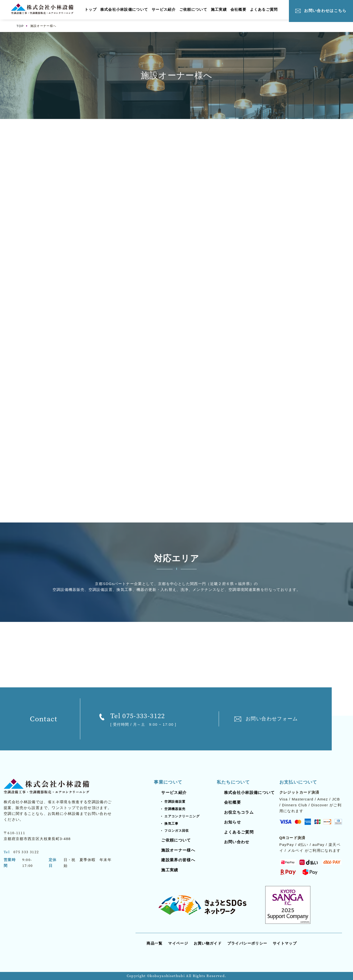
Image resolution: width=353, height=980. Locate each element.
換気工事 (171, 824)
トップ (91, 10)
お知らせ (233, 822)
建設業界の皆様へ (178, 860)
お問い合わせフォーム (272, 719)
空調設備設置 (175, 802)
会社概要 (239, 10)
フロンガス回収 (177, 831)
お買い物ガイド (208, 943)
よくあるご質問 (265, 10)
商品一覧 (154, 943)
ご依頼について (194, 10)
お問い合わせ (237, 842)
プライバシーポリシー (247, 943)
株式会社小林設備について (124, 10)
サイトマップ (285, 943)
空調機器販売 (175, 809)
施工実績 (219, 10)
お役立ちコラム (239, 812)
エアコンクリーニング (182, 816)
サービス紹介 (164, 10)
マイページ (178, 943)
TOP (20, 26)
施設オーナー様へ (178, 850)
